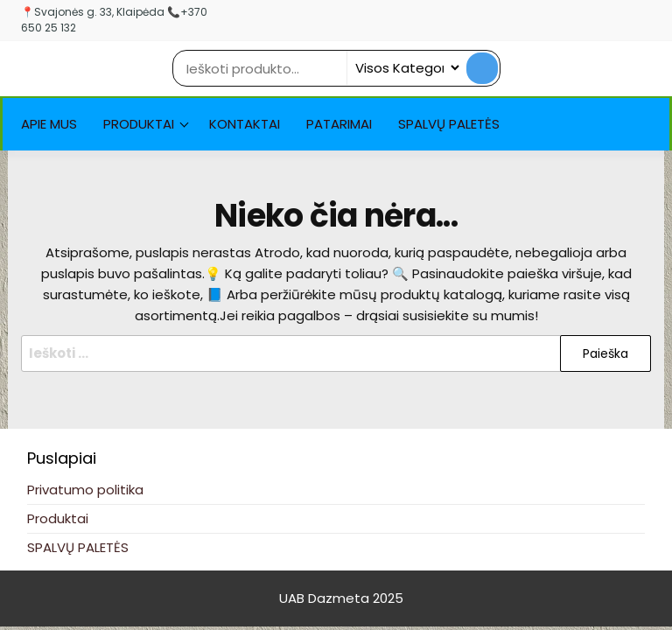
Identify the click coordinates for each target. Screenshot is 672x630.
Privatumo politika (85, 490)
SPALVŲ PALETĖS (449, 124)
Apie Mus (49, 124)
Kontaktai (245, 124)
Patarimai (339, 124)
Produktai (139, 124)
